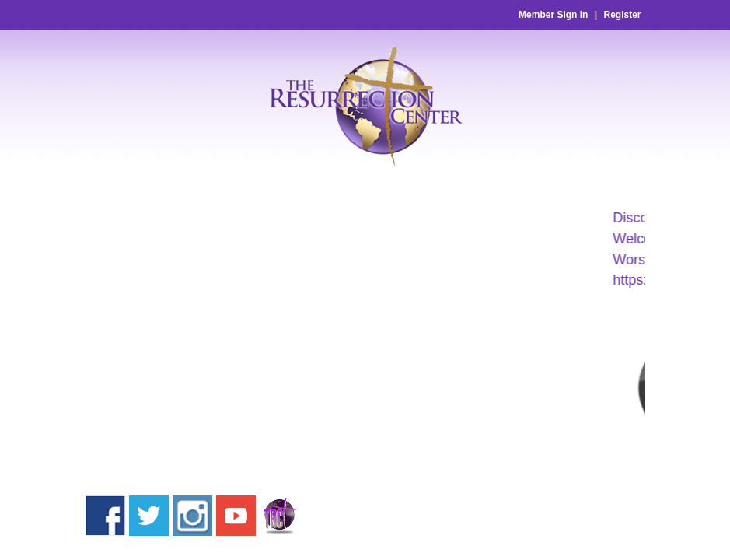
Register (622, 15)
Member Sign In (553, 15)
